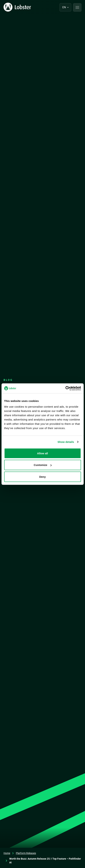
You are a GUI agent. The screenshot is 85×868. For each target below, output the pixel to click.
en (64, 7)
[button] (77, 7)
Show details (66, 442)
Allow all (42, 453)
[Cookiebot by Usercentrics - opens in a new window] (65, 388)
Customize (43, 465)
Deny (42, 477)
